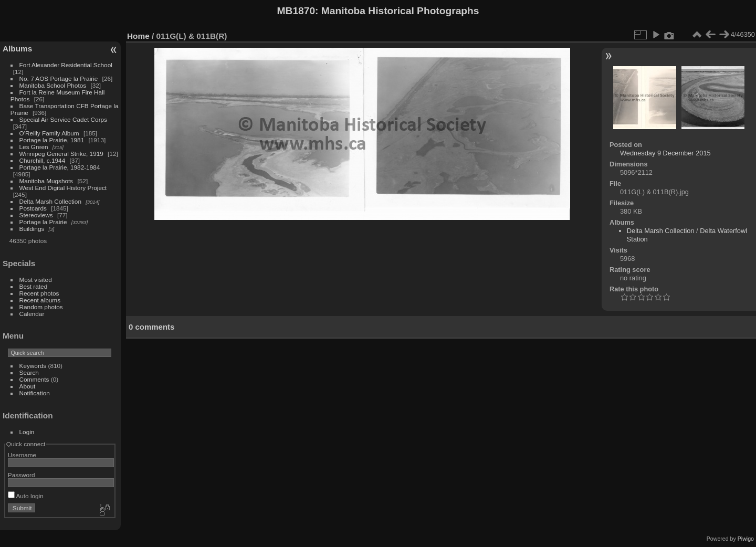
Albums (17, 49)
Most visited (36, 280)
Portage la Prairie (43, 222)
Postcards (33, 208)
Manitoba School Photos (53, 85)
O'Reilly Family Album (49, 133)
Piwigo (746, 539)
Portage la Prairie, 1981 (52, 140)
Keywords (33, 366)
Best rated (34, 286)
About (28, 386)
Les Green (34, 147)
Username (22, 455)
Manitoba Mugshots (46, 181)
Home (138, 36)
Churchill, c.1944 (43, 160)
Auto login (26, 496)
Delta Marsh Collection (50, 201)
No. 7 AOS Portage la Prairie (59, 78)
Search (29, 372)
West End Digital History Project (63, 188)
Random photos (41, 307)
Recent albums (40, 300)
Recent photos (39, 293)
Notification (35, 393)
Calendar (32, 314)
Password (22, 475)
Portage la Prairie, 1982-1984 (60, 167)
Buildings (32, 229)
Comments (34, 379)
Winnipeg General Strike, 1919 (61, 154)
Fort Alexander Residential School (66, 65)
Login (27, 432)
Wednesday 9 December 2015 (665, 153)
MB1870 (296, 11)
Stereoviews (36, 215)
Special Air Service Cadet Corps (63, 119)
